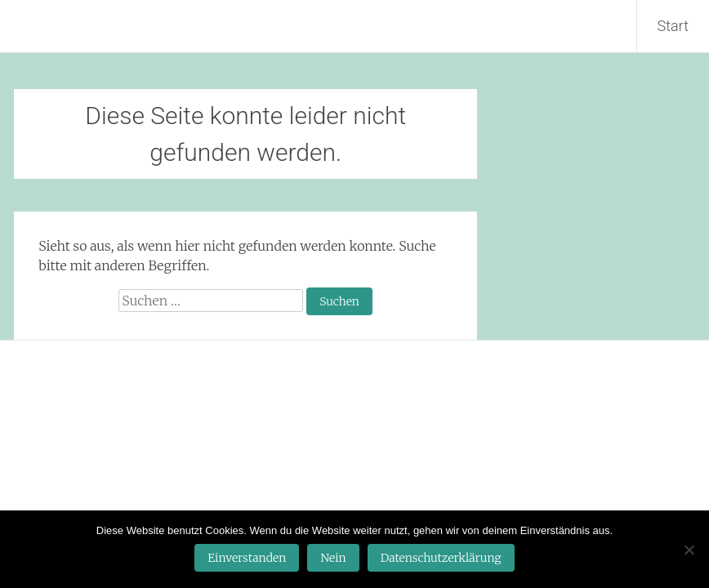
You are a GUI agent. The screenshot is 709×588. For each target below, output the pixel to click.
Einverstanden (247, 558)
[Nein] (689, 550)
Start (673, 26)
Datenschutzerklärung (441, 558)
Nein (333, 558)
